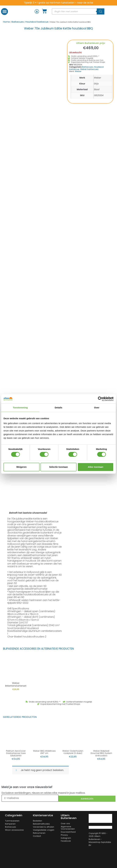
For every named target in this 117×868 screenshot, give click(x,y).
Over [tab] (97, 408)
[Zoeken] (101, 11)
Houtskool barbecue (37, 22)
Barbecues (18, 22)
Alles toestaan (96, 467)
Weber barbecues (89, 69)
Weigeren (21, 467)
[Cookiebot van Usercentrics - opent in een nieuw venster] (100, 399)
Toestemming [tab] (20, 408)
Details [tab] (58, 408)
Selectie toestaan (59, 467)
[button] (4, 12)
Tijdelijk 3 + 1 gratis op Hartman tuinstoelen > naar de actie (58, 3)
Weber (78, 71)
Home (6, 22)
